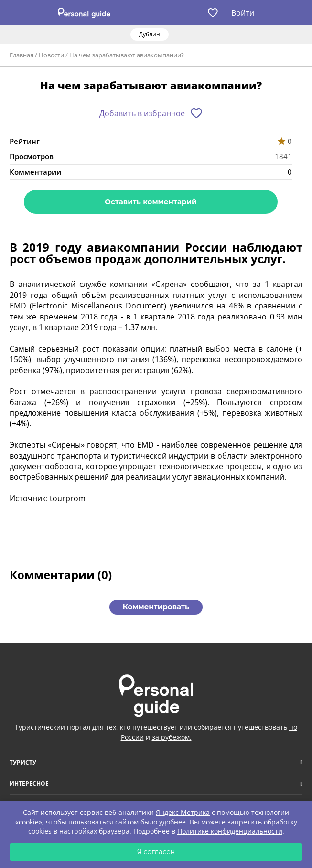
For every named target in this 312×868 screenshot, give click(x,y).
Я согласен (156, 852)
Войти (243, 13)
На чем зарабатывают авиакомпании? (127, 55)
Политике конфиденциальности (230, 831)
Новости (51, 55)
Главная (22, 55)
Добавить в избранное (142, 113)
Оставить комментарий (151, 202)
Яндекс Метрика (183, 812)
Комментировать (156, 607)
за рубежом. (172, 737)
